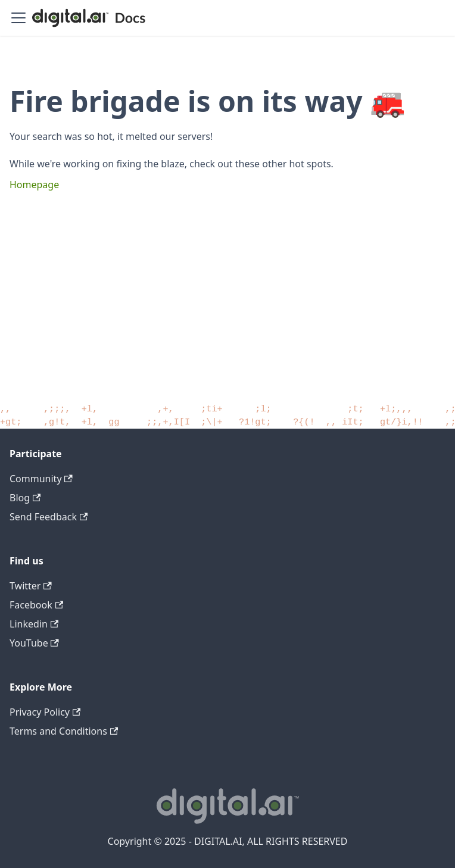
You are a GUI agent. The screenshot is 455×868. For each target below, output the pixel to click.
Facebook (36, 605)
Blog (25, 498)
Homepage (34, 185)
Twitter (31, 586)
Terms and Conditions (64, 731)
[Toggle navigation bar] (18, 18)
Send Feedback (49, 517)
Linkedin (34, 624)
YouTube (34, 643)
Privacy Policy (45, 712)
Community (41, 479)
